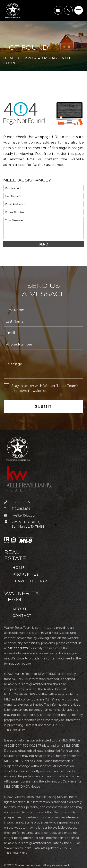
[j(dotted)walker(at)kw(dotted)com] (58, 10)
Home (19, 568)
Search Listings (31, 581)
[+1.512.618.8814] (31, 509)
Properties (26, 574)
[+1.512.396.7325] (68, 10)
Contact (22, 616)
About (20, 609)
